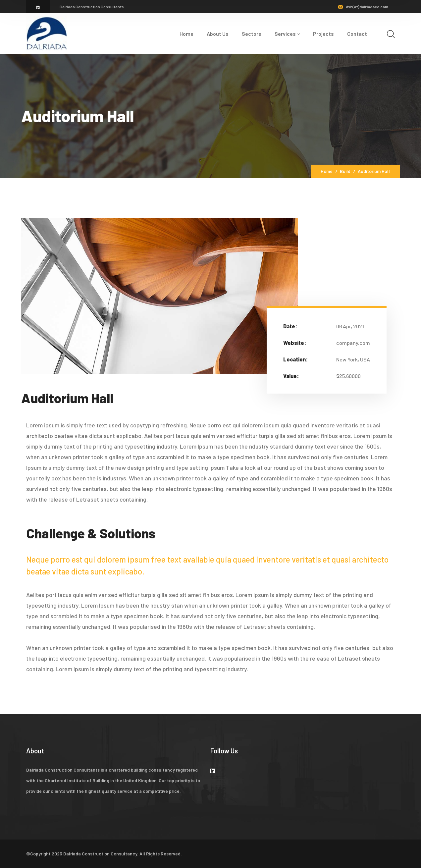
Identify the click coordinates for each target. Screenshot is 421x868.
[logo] (47, 33)
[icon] (38, 7)
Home (327, 171)
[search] (391, 34)
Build (345, 171)
